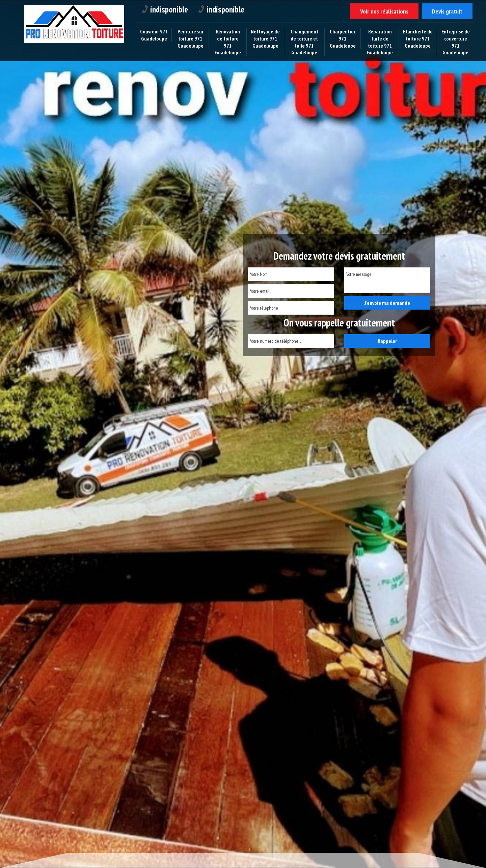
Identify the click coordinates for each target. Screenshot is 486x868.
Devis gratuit (447, 11)
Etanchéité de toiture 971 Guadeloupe (418, 38)
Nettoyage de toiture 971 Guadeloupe (265, 38)
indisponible (165, 9)
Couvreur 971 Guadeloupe (154, 35)
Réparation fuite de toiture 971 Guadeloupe (380, 42)
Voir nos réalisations (384, 11)
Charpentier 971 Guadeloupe (343, 38)
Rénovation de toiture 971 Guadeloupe (228, 42)
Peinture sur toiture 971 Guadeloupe (191, 38)
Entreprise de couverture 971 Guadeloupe (456, 42)
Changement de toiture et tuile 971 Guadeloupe (304, 42)
